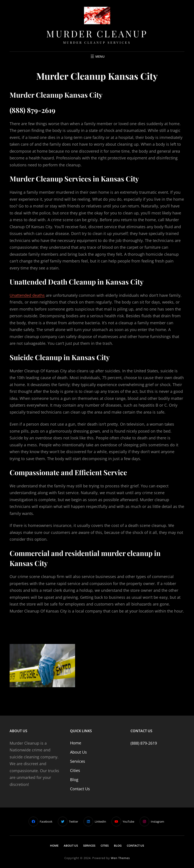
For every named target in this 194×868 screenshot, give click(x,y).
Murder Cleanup (97, 34)
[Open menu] (97, 56)
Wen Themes (120, 858)
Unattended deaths (27, 295)
